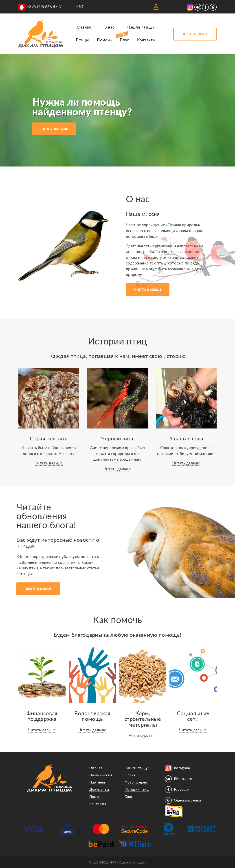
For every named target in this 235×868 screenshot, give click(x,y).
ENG (80, 7)
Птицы (82, 40)
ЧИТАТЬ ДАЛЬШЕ (54, 129)
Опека (130, 775)
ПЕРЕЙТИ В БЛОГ (38, 589)
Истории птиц (137, 789)
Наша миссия (101, 775)
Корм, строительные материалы (143, 719)
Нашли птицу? (141, 27)
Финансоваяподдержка (42, 716)
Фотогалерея (136, 782)
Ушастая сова (186, 438)
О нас (109, 27)
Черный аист (118, 438)
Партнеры (98, 782)
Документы (99, 789)
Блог (124, 40)
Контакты (146, 40)
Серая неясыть (49, 438)
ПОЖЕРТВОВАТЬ (195, 34)
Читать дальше (49, 463)
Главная (84, 27)
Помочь (104, 40)
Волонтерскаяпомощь (92, 716)
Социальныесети (193, 716)
